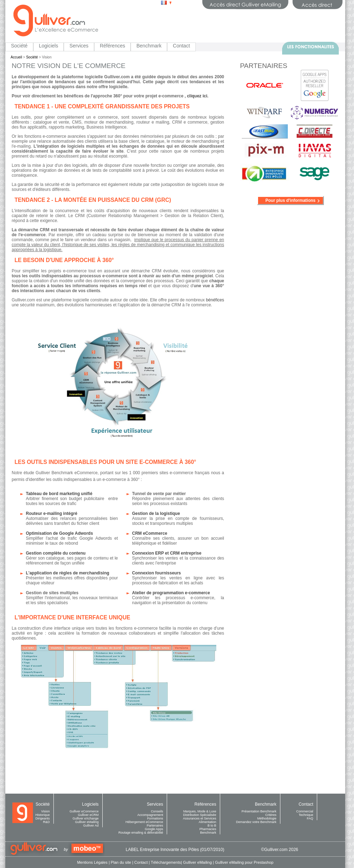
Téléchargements (166, 862)
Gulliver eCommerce (84, 811)
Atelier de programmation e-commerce (171, 593)
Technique (306, 815)
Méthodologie (267, 818)
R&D (47, 822)
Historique (43, 815)
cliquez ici (197, 96)
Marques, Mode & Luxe (200, 811)
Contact (181, 46)
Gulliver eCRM (88, 815)
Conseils (157, 811)
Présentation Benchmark (259, 811)
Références (113, 46)
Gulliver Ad (91, 826)
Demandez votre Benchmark (256, 822)
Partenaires (155, 826)
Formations (155, 818)
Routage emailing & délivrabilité (141, 833)
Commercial (305, 811)
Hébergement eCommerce (144, 822)
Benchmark (149, 46)
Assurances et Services (200, 818)
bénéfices (215, 300)
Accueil (16, 57)
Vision (45, 811)
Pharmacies (208, 829)
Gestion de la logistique (156, 514)
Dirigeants (43, 818)
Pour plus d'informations (291, 200)
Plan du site (121, 862)
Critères (271, 815)
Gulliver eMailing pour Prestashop (244, 862)
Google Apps (154, 829)
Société (19, 46)
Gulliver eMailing (87, 822)
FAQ (310, 818)
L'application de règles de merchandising (68, 573)
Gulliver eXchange (86, 818)
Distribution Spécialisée (200, 815)
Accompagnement (150, 815)
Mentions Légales (92, 862)
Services (79, 46)
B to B (212, 826)
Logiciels (48, 46)
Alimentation (207, 822)
